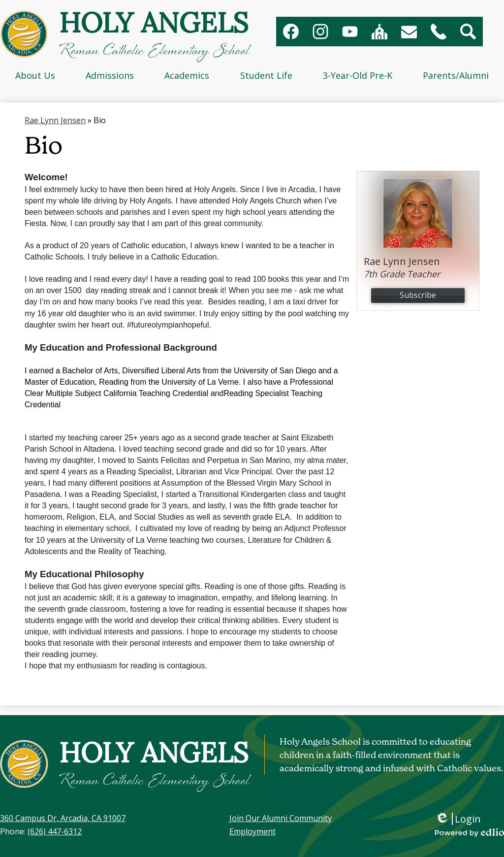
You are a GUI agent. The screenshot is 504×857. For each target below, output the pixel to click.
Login (458, 819)
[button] (35, 75)
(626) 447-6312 (55, 831)
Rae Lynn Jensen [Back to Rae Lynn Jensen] (55, 120)
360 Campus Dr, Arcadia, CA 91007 (63, 818)
